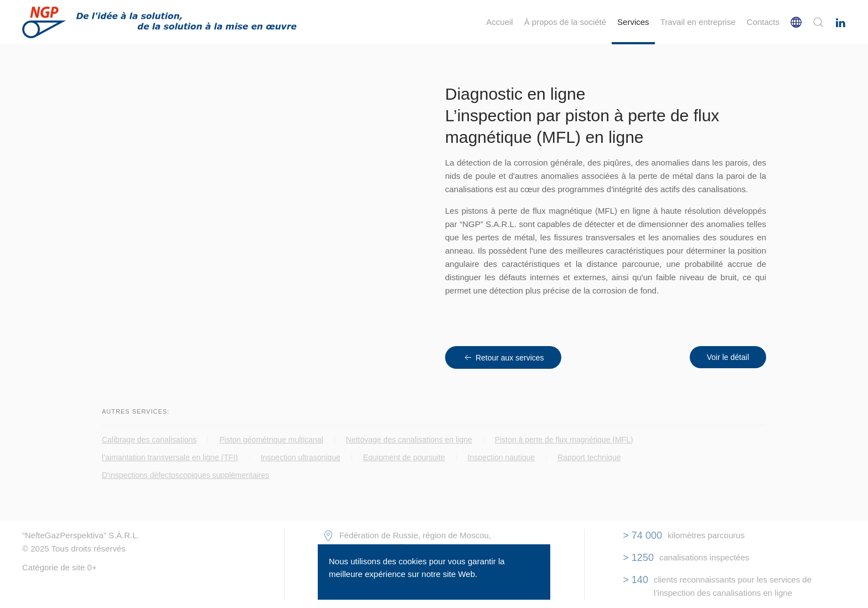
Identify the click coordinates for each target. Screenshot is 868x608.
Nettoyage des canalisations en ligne (409, 440)
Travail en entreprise (698, 22)
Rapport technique (589, 457)
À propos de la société (565, 22)
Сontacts (763, 22)
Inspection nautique (501, 457)
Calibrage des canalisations (149, 440)
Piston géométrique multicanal (271, 440)
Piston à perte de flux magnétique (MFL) (564, 440)
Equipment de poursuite (404, 457)
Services (633, 22)
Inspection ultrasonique (301, 457)
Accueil (499, 22)
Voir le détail (728, 357)
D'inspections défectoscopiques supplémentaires (185, 475)
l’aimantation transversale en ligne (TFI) (170, 457)
